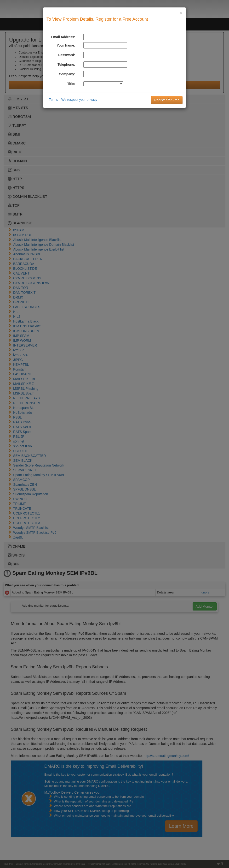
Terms (53, 100)
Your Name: (66, 45)
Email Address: (63, 37)
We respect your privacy (79, 100)
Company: (67, 74)
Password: (67, 55)
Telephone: (66, 65)
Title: (71, 84)
